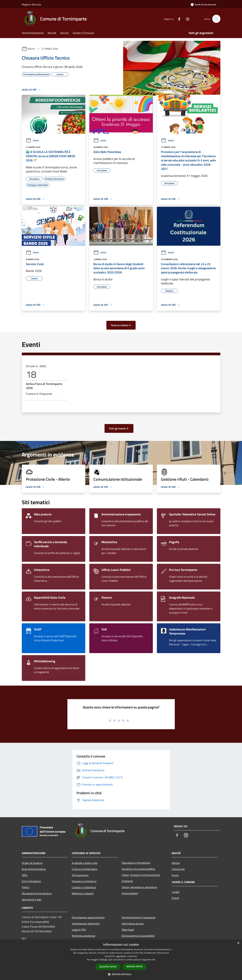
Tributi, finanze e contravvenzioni (141, 875)
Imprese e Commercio (84, 881)
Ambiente (127, 881)
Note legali (128, 930)
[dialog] (121, 960)
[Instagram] (186, 19)
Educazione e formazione (136, 863)
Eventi (175, 898)
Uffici (25, 875)
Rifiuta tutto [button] (135, 967)
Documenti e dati (32, 899)
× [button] (238, 943)
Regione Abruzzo (31, 4)
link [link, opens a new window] (153, 960)
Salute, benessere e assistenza (139, 887)
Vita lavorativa (80, 875)
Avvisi (31, 49)
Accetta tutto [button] (108, 967)
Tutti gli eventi (119, 428)
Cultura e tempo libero (85, 869)
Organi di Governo (32, 863)
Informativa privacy (133, 923)
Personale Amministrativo (37, 893)
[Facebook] (178, 19)
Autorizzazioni (130, 893)
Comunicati (178, 869)
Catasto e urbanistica (84, 887)
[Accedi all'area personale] (203, 4)
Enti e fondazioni (31, 881)
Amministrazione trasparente (139, 917)
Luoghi (176, 892)
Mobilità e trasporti (83, 893)
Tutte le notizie (121, 325)
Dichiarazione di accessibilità (138, 936)
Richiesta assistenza (83, 936)
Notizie (176, 863)
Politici (26, 887)
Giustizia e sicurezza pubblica (138, 869)
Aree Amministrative (34, 869)
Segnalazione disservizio (86, 923)
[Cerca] (216, 19)
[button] (121, 974)
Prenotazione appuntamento (88, 917)
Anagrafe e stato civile (85, 863)
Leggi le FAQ (79, 930)
